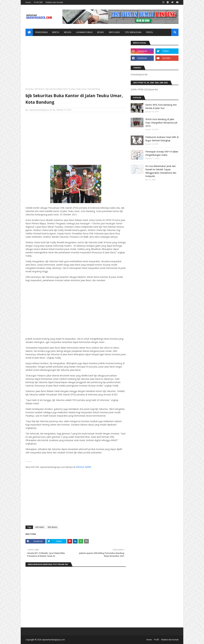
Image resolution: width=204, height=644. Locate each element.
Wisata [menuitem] (68, 32)
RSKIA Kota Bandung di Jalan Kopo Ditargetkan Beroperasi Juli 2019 (161, 123)
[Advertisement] (76, 63)
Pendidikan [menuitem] (41, 32)
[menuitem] (29, 32)
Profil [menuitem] (150, 32)
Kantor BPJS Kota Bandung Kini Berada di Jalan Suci (161, 106)
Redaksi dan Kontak (54, 2)
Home (28, 2)
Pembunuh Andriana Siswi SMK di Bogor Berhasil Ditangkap (162, 139)
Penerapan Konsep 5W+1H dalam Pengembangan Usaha (162, 153)
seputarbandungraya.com (41, 110)
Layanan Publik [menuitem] (84, 32)
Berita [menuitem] (56, 32)
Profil (157, 640)
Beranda (29, 89)
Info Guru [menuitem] (114, 32)
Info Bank (40, 527)
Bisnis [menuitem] (101, 32)
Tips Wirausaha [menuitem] (133, 32)
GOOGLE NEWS (83, 467)
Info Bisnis (39, 89)
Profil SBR (38, 2)
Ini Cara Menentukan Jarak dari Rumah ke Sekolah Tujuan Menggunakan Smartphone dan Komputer (161, 171)
